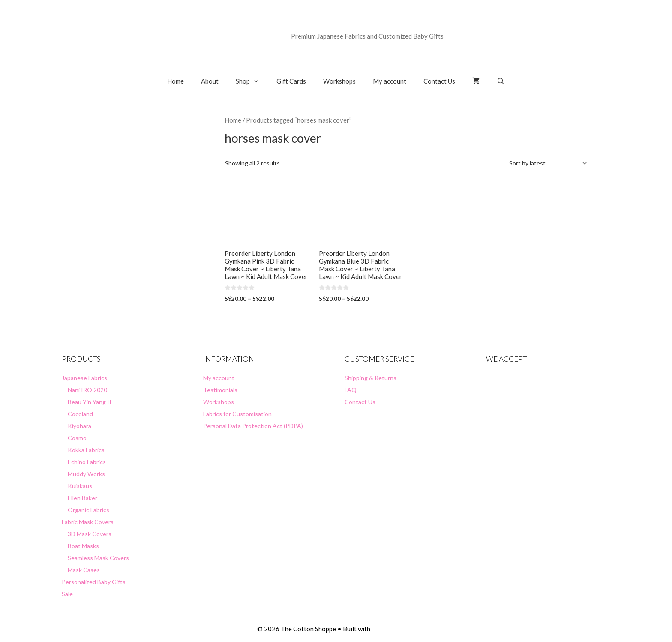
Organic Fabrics (88, 510)
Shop (252, 81)
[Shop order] (548, 163)
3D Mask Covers (90, 534)
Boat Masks (83, 546)
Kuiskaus (80, 486)
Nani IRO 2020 (87, 390)
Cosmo (77, 438)
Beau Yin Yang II (90, 402)
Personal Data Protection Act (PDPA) (253, 426)
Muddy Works (86, 474)
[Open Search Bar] (501, 81)
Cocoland (80, 414)
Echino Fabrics (87, 462)
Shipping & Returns (370, 378)
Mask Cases (84, 570)
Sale (67, 594)
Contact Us (439, 81)
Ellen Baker (82, 498)
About (210, 81)
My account (390, 81)
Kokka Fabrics (86, 450)
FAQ (351, 390)
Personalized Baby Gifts (94, 582)
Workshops (339, 81)
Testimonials (220, 390)
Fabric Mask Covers (88, 522)
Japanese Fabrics (84, 378)
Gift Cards (291, 81)
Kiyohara (79, 426)
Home (175, 81)
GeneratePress (393, 629)
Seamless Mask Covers (98, 558)
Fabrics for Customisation (237, 414)
